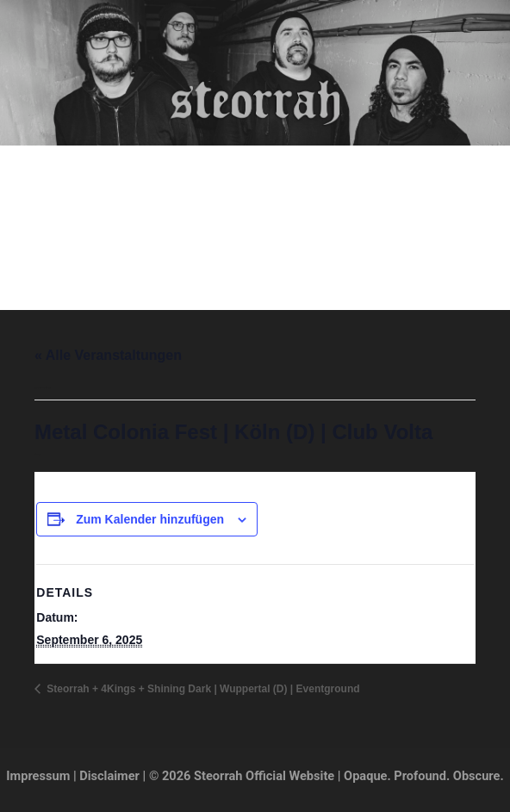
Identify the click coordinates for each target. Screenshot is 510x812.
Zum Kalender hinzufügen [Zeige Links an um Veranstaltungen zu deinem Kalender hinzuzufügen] (150, 519)
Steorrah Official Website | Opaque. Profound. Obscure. (255, 155)
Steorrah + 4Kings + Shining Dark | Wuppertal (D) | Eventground (202, 689)
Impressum (38, 776)
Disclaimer (109, 776)
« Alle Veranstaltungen (108, 355)
